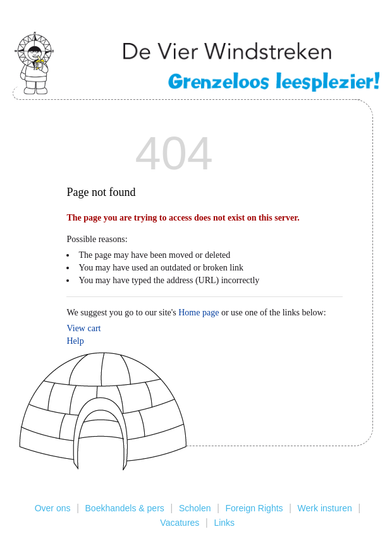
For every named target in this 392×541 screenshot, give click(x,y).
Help (75, 341)
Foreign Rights (254, 508)
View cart (83, 328)
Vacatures (180, 523)
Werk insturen (325, 508)
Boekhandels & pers (125, 508)
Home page (199, 313)
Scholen (195, 508)
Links (224, 523)
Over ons (53, 508)
